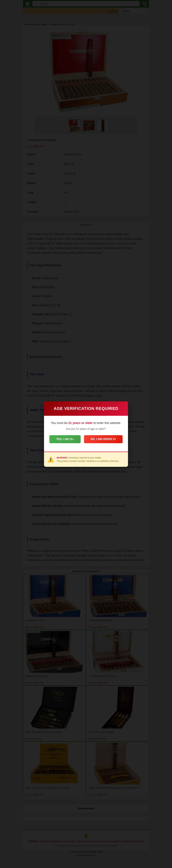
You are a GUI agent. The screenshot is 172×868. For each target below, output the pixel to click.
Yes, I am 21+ (65, 439)
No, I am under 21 (103, 439)
